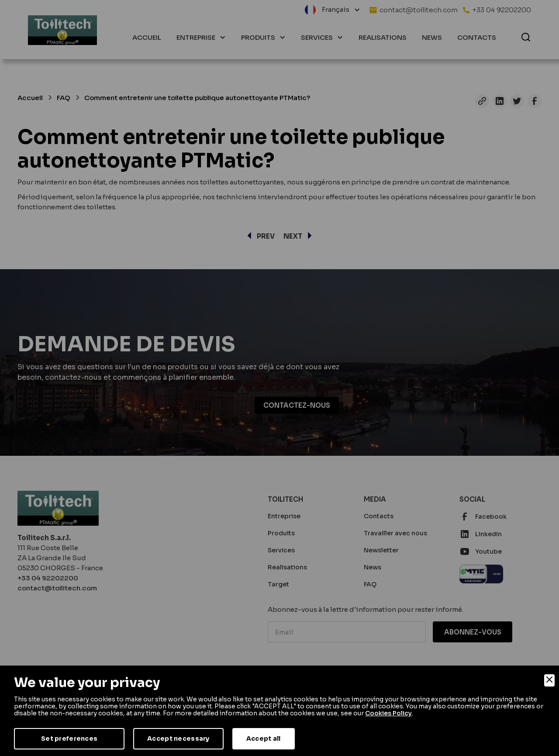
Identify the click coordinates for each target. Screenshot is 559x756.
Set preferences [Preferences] (69, 739)
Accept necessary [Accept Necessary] (178, 739)
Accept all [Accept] (264, 739)
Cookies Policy (388, 713)
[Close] (549, 680)
